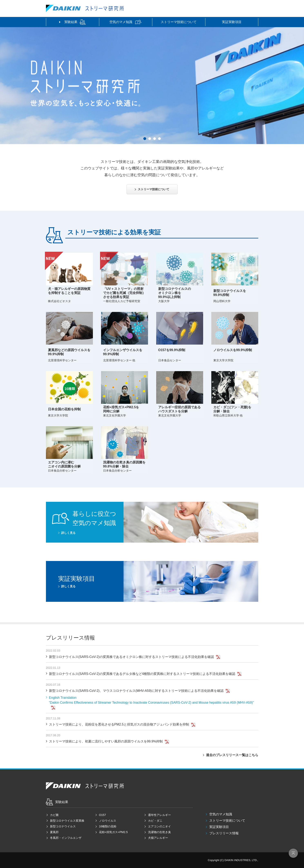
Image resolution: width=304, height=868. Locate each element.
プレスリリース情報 (224, 833)
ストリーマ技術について (227, 821)
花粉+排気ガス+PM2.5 (113, 832)
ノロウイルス (108, 821)
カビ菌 (54, 815)
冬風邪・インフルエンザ (66, 838)
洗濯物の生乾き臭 (159, 832)
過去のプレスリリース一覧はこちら (232, 755)
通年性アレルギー (159, 815)
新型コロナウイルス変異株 (67, 821)
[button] (145, 139)
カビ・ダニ (155, 821)
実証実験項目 (219, 827)
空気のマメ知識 (221, 814)
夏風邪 (54, 832)
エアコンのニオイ (159, 826)
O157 (102, 815)
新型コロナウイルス (63, 826)
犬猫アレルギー (158, 838)
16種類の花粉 (108, 826)
